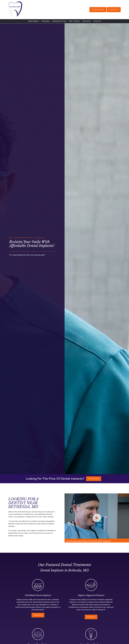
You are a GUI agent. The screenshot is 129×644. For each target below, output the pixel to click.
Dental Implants (33, 21)
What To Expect (74, 21)
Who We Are (87, 21)
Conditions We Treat (59, 21)
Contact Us (114, 10)
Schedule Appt (98, 10)
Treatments (46, 21)
